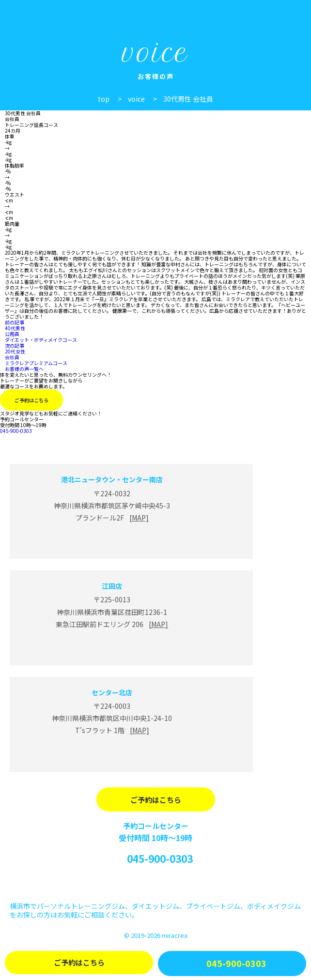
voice (136, 99)
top (104, 99)
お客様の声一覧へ (24, 369)
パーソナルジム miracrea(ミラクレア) (35, 13)
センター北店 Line (112, 754)
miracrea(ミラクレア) (156, 443)
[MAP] (139, 518)
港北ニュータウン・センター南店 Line (112, 541)
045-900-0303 (160, 859)
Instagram (156, 884)
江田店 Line (112, 648)
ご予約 (79, 962)
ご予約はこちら (31, 400)
